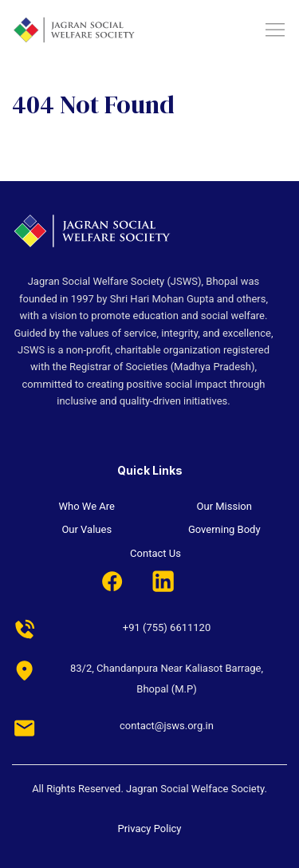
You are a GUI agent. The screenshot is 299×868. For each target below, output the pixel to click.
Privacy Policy (149, 829)
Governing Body (224, 529)
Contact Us (155, 553)
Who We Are (87, 506)
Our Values (87, 529)
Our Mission (224, 506)
